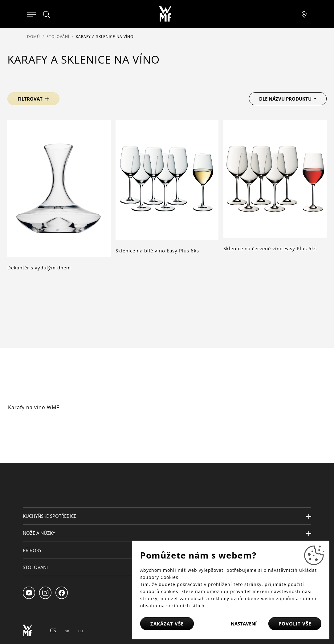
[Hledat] (47, 15)
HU (81, 631)
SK (67, 631)
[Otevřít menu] (31, 14)
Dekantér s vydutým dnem (39, 268)
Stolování (58, 37)
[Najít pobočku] (304, 14)
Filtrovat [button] (30, 99)
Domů (34, 37)
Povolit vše (295, 624)
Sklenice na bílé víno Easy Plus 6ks (157, 251)
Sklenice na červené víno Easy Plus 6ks (270, 248)
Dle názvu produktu (286, 99)
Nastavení (244, 624)
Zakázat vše (167, 624)
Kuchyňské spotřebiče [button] (49, 516)
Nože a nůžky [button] (39, 533)
